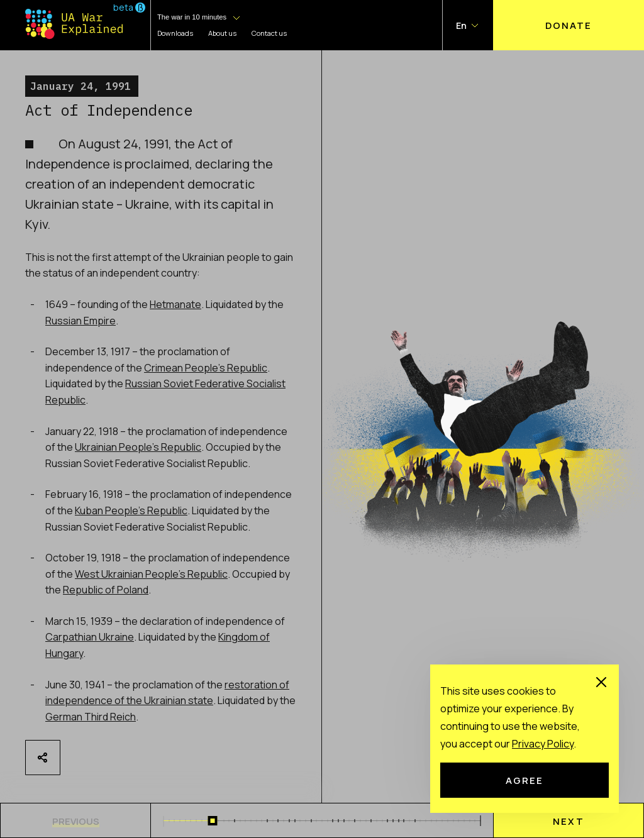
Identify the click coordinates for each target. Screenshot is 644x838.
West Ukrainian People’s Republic (151, 574)
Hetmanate (175, 304)
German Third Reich (91, 717)
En (461, 25)
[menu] (569, 820)
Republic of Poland (106, 590)
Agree (525, 780)
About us (222, 33)
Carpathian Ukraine (90, 637)
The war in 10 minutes (192, 17)
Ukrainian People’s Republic (138, 447)
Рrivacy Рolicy (543, 744)
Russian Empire (80, 321)
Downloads (175, 33)
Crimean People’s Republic (206, 368)
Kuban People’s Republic (131, 510)
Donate (569, 25)
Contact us (269, 33)
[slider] (213, 821)
